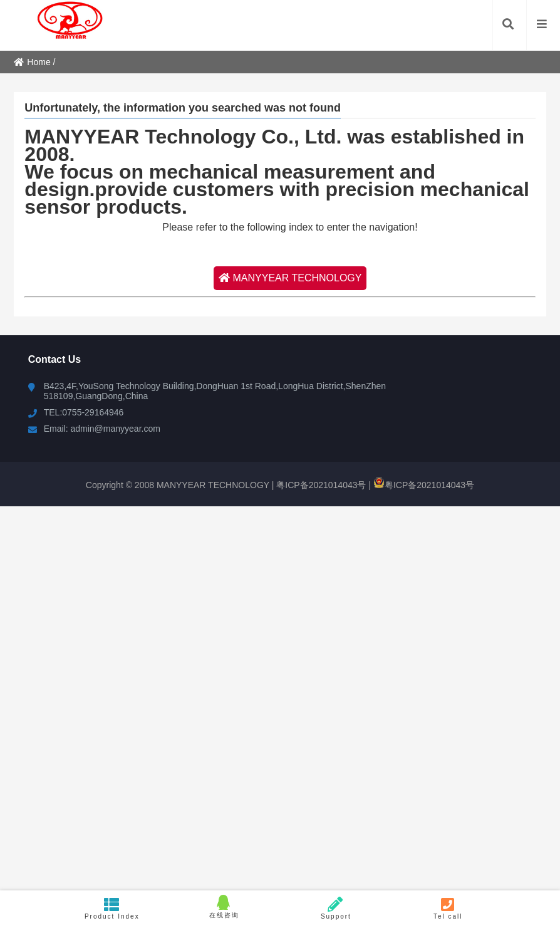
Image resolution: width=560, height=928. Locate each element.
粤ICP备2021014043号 (320, 485)
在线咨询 (224, 907)
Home (32, 62)
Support (336, 908)
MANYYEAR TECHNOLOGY (290, 278)
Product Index (112, 908)
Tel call (448, 908)
